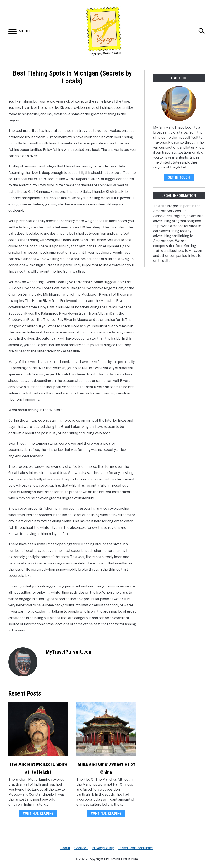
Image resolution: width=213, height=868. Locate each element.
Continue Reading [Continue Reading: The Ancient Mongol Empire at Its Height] (38, 814)
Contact (81, 848)
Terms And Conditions (135, 848)
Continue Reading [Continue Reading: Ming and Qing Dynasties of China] (106, 814)
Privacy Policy (103, 848)
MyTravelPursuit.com (69, 652)
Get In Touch (179, 178)
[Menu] (12, 32)
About (65, 848)
